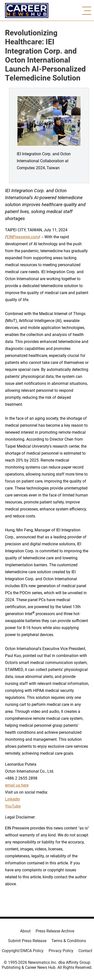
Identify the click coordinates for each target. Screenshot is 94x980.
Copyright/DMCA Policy (23, 951)
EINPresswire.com (23, 237)
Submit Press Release (27, 941)
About (25, 931)
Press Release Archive (55, 931)
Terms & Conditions (69, 941)
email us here (17, 785)
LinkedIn (13, 799)
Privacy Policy (61, 951)
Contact (85, 951)
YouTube (13, 806)
